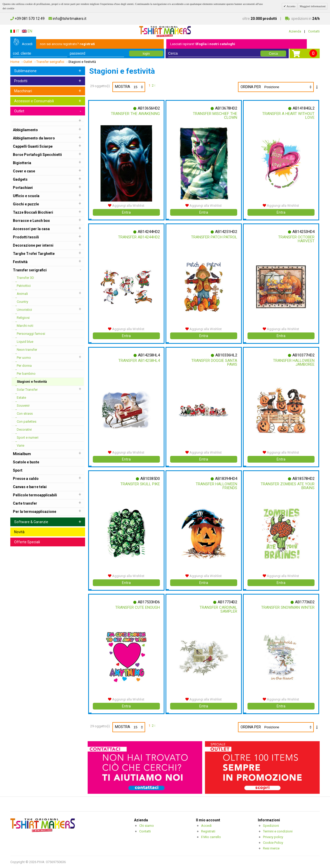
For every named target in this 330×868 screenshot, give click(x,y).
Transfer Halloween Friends (215, 486)
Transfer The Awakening (134, 114)
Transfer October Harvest (295, 239)
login (146, 53)
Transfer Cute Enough (137, 607)
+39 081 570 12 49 (27, 19)
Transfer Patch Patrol (213, 237)
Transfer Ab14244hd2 (138, 237)
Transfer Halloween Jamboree (293, 362)
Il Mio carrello (211, 837)
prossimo (156, 86)
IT (15, 31)
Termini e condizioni (278, 831)
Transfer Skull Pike (139, 484)
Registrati (208, 831)
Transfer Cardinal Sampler (217, 609)
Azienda (295, 31)
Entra (126, 212)
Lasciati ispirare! (203, 44)
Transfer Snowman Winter (294, 609)
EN (27, 31)
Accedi (27, 44)
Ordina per (251, 87)
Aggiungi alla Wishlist (126, 206)
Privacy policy (273, 837)
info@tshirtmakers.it (67, 19)
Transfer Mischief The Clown (214, 116)
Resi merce (271, 848)
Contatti (314, 31)
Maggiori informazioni (313, 6)
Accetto (291, 6)
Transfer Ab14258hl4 (138, 361)
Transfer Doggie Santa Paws (213, 362)
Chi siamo (147, 826)
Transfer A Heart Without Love (296, 116)
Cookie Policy (273, 843)
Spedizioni (271, 826)
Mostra (130, 87)
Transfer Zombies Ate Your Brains (292, 486)
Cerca (273, 53)
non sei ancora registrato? (67, 44)
